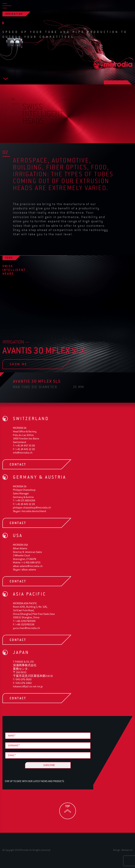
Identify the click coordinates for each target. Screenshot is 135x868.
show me (32, 364)
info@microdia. (23, 453)
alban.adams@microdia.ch (28, 566)
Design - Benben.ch (123, 850)
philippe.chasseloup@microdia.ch (32, 508)
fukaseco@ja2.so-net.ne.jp (28, 686)
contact (32, 464)
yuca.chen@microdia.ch (26, 628)
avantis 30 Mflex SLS (37, 381)
